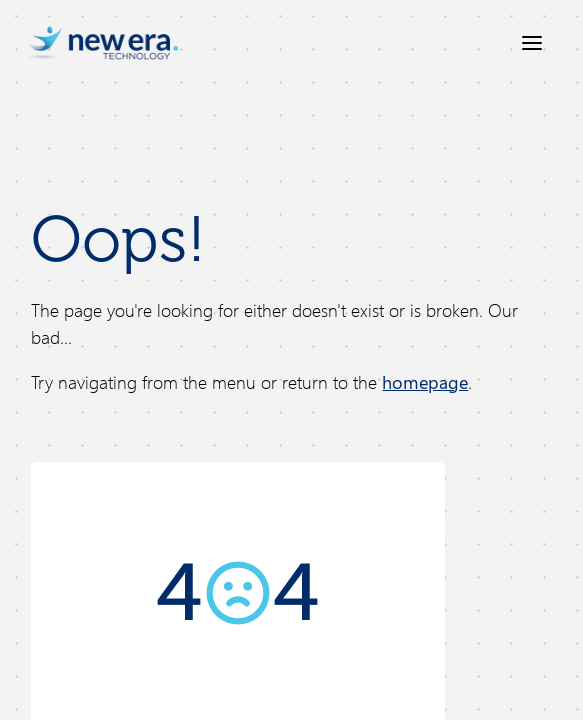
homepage (425, 382)
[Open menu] (532, 43)
